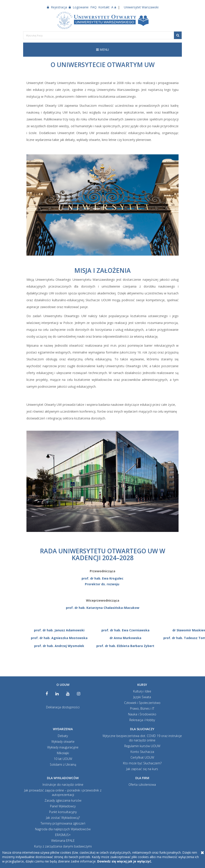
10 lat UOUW (63, 759)
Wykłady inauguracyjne (63, 747)
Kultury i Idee (142, 691)
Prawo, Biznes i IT (142, 708)
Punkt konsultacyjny (63, 812)
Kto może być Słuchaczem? (142, 763)
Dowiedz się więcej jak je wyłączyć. (125, 861)
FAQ (93, 7)
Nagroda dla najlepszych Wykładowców (63, 829)
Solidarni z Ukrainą (63, 764)
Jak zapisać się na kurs (142, 769)
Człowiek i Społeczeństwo (142, 703)
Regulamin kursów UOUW (142, 746)
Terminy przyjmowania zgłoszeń (63, 823)
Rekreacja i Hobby (142, 720)
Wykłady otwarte (63, 742)
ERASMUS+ (63, 835)
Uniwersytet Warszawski (141, 7)
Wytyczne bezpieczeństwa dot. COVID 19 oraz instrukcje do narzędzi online (142, 738)
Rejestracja (57, 7)
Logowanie (79, 7)
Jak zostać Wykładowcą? (63, 818)
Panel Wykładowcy (63, 806)
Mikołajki (63, 753)
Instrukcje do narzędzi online (63, 785)
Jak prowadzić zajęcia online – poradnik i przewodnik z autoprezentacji (63, 792)
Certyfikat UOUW (142, 757)
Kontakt (104, 7)
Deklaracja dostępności (63, 707)
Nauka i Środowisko (142, 714)
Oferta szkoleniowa (142, 785)
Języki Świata (142, 697)
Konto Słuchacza (142, 752)
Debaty (63, 736)
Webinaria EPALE (63, 841)
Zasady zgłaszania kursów (63, 800)
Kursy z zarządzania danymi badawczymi (63, 846)
